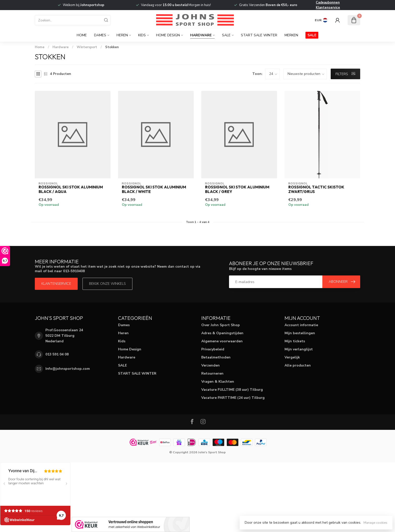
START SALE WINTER (259, 35)
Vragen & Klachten (218, 382)
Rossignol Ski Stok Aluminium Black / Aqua (71, 189)
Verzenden (210, 365)
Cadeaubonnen (328, 3)
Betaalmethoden (216, 357)
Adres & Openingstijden (222, 333)
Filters (345, 74)
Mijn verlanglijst (299, 349)
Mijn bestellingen (300, 333)
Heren (122, 35)
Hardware (201, 35)
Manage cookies (375, 523)
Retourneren (212, 373)
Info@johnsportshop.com (68, 369)
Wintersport (87, 47)
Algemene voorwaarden (222, 341)
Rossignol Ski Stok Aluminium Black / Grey (237, 189)
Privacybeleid (213, 349)
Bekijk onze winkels (107, 284)
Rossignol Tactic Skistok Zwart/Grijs (316, 189)
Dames (100, 35)
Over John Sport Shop (221, 325)
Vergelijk (292, 357)
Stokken (112, 47)
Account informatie (301, 325)
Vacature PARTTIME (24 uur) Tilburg (233, 398)
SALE (226, 35)
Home (82, 35)
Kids (142, 35)
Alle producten (298, 365)
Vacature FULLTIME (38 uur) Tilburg (232, 390)
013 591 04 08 (57, 354)
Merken (291, 35)
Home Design (168, 35)
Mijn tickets (295, 341)
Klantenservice (328, 8)
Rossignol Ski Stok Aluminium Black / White (154, 189)
